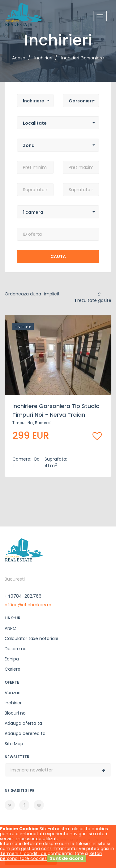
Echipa (12, 659)
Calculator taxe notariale (32, 638)
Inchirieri (14, 703)
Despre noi (16, 649)
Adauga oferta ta (23, 723)
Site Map (14, 744)
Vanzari (13, 693)
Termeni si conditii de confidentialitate (42, 853)
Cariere (13, 669)
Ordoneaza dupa (23, 294)
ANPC (10, 628)
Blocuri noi (16, 713)
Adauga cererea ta (25, 733)
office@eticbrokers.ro (28, 605)
